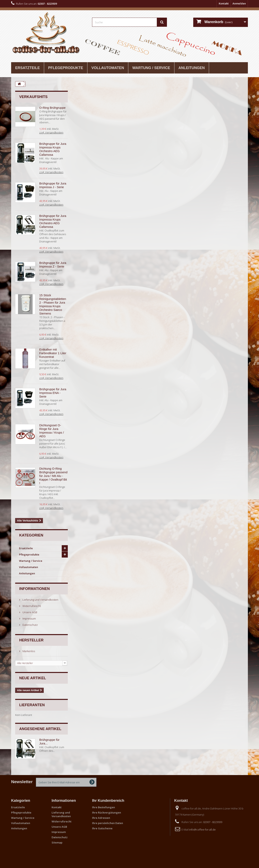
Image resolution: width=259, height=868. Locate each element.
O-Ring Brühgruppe (52, 108)
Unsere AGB (30, 612)
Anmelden (239, 3)
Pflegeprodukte (66, 68)
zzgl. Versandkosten (51, 132)
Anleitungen (192, 68)
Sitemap (57, 842)
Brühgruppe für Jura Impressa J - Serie (53, 185)
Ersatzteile (28, 68)
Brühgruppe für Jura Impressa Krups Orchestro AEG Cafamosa (53, 149)
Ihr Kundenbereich (108, 801)
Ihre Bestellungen (103, 807)
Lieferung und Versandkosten (40, 600)
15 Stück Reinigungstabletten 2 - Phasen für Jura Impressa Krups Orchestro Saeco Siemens (53, 304)
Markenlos (28, 651)
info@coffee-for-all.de (202, 830)
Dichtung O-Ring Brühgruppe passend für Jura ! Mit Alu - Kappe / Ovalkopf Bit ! (53, 476)
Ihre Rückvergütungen (107, 813)
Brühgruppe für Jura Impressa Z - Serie (53, 265)
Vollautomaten (108, 68)
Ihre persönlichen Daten (108, 823)
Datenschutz (30, 625)
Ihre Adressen (101, 818)
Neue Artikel (33, 678)
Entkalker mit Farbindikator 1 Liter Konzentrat (53, 353)
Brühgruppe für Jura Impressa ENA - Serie (53, 393)
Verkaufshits (33, 97)
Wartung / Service (151, 68)
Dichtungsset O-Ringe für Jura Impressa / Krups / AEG (52, 431)
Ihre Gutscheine (102, 828)
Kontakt (224, 3)
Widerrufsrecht (31, 606)
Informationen (34, 589)
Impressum (29, 618)
